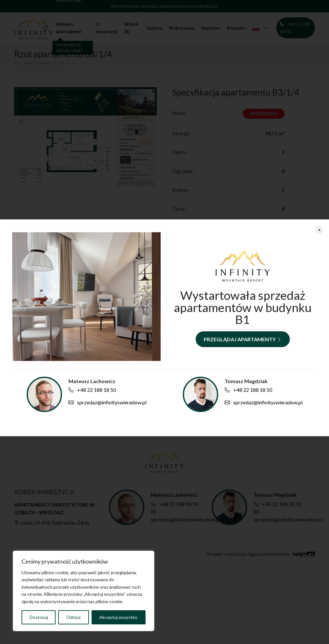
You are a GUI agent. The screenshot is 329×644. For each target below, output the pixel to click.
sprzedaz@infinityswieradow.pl (107, 402)
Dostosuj (39, 617)
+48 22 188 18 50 (92, 390)
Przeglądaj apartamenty (243, 339)
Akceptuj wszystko (118, 617)
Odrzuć (74, 617)
